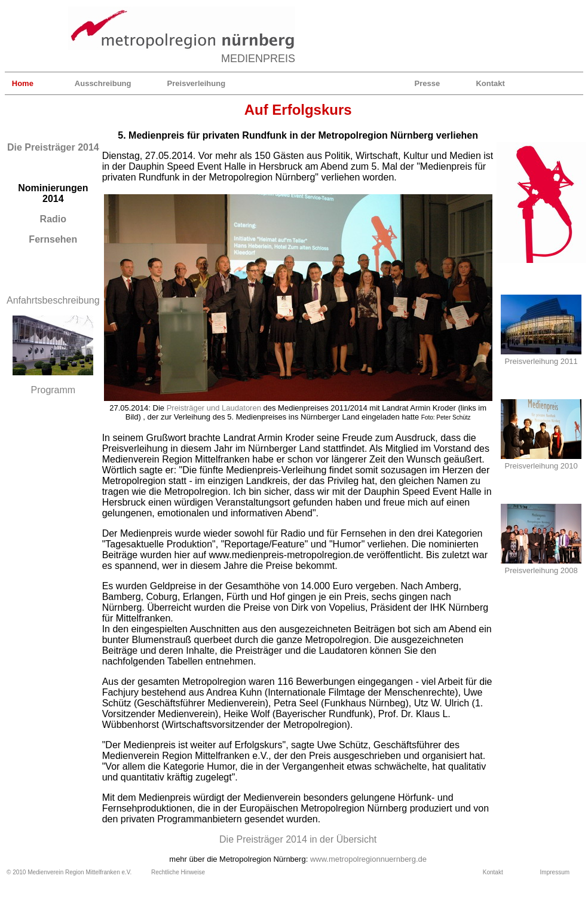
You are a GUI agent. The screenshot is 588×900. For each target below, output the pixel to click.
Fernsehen (53, 239)
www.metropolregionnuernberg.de (368, 859)
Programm (53, 390)
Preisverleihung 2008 (541, 570)
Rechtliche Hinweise (178, 872)
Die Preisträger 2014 (53, 147)
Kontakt (490, 83)
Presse (428, 83)
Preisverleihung (197, 83)
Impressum (555, 872)
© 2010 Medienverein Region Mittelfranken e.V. (69, 872)
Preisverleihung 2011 (541, 361)
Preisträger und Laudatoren (214, 408)
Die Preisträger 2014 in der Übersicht (298, 839)
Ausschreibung (103, 83)
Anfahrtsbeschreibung (53, 300)
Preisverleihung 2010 (541, 466)
